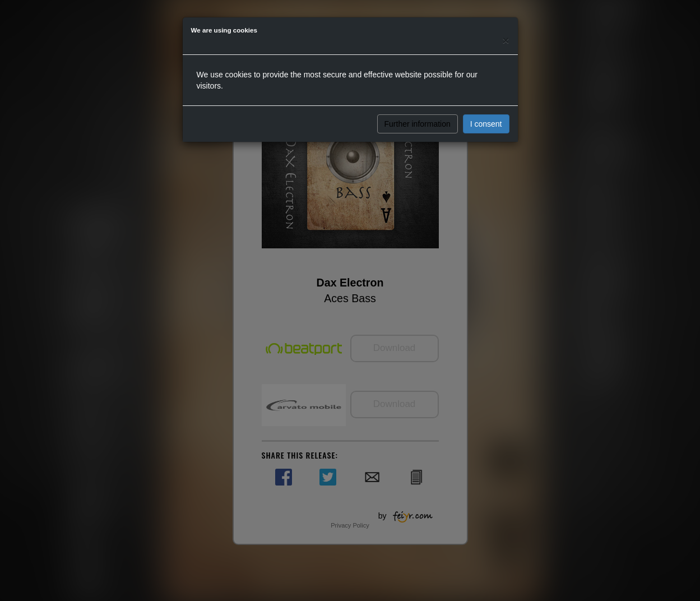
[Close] (506, 40)
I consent (486, 124)
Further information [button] (418, 124)
